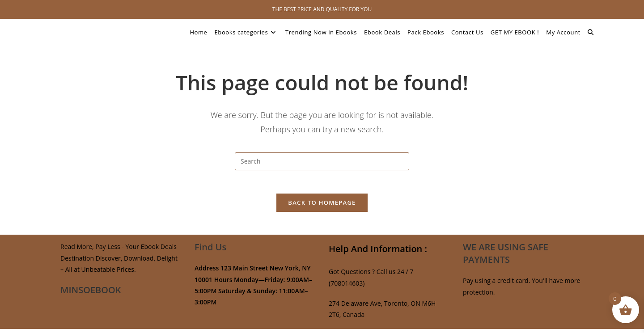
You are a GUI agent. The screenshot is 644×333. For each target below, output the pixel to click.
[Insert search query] (322, 161)
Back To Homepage (322, 207)
